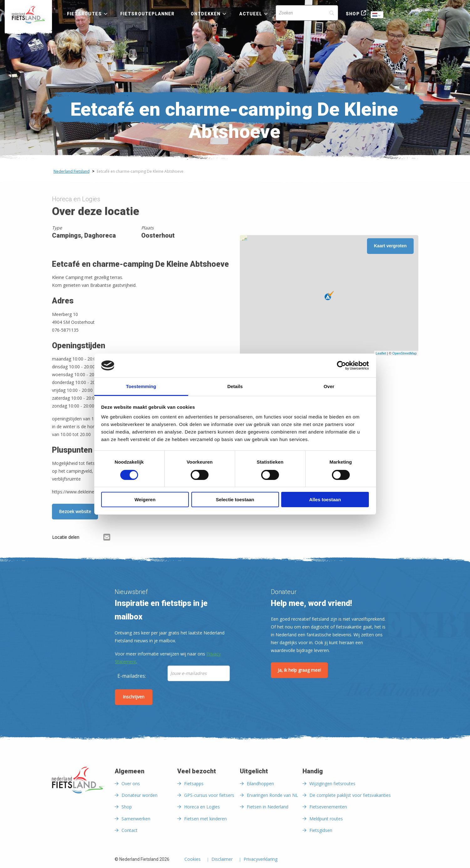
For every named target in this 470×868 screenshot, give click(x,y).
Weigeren (145, 500)
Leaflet (381, 353)
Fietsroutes (84, 14)
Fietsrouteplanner (147, 14)
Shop (353, 14)
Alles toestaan (325, 500)
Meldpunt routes (326, 819)
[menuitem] (28, 15)
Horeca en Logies (202, 807)
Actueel (251, 14)
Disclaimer (222, 860)
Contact (129, 830)
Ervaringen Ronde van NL (272, 795)
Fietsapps (194, 784)
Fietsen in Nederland (268, 807)
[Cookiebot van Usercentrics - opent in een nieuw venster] (341, 366)
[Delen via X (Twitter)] (97, 538)
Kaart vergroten (390, 246)
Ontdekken (206, 14)
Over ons (131, 784)
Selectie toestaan (235, 500)
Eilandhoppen (260, 784)
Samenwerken (136, 819)
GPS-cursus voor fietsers (209, 795)
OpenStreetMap (405, 353)
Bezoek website (75, 511)
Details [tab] (235, 386)
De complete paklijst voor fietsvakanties (350, 795)
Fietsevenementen (328, 807)
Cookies (193, 860)
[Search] (307, 13)
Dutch (377, 15)
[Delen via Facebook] (87, 538)
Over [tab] (329, 386)
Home (28, 15)
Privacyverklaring (261, 860)
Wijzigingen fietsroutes (332, 784)
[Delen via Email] (107, 538)
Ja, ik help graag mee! (299, 670)
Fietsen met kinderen (205, 819)
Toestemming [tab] (141, 386)
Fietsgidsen (321, 830)
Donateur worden (139, 795)
